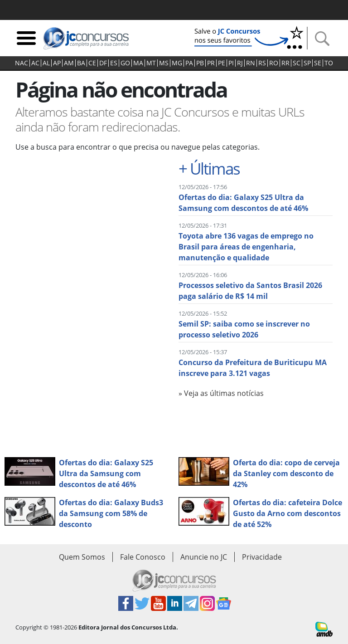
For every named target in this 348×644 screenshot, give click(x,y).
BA (81, 63)
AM (69, 63)
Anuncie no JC (204, 557)
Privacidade (262, 557)
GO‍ (125, 63)
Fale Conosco (143, 557)
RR (285, 63)
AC (35, 63)
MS (164, 63)
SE (318, 63)
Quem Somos (82, 557)
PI (231, 63)
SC (297, 63)
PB (200, 63)
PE (222, 63)
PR (211, 63)
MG (177, 63)
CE (92, 63)
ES (114, 63)
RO (274, 63)
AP (57, 63)
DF (103, 63)
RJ (240, 63)
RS (262, 63)
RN (251, 63)
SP (307, 63)
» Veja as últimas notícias (221, 393)
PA (189, 63)
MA (138, 63)
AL (46, 63)
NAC (22, 63)
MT (151, 63)
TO (329, 63)
